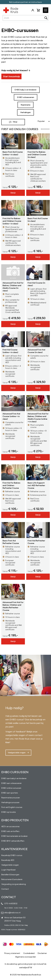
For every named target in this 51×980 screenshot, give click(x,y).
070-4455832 (11, 904)
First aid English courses (12, 807)
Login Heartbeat (8, 870)
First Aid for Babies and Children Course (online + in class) (12, 221)
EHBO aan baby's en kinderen (14, 778)
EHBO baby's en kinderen (26, 90)
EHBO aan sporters (10, 793)
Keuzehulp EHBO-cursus (12, 855)
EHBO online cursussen (11, 788)
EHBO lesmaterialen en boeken (14, 836)
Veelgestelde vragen (17, 753)
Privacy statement (12, 953)
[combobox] (26, 18)
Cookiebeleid (29, 953)
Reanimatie (26, 105)
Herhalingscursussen (10, 802)
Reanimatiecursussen (11, 798)
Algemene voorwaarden (26, 957)
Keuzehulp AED (8, 860)
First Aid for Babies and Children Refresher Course (11, 485)
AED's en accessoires (10, 827)
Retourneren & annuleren (12, 879)
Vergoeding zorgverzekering (14, 884)
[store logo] (9, 10)
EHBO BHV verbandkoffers (13, 841)
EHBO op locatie (8, 812)
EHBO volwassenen (26, 97)
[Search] (46, 18)
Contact (5, 889)
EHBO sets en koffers (10, 831)
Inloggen (33, 10)
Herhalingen (26, 112)
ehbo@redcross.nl (12, 913)
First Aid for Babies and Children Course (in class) (37, 155)
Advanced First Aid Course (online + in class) (11, 416)
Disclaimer (42, 953)
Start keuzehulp (11, 76)
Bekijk (13, 193)
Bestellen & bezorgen (10, 875)
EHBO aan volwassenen (11, 783)
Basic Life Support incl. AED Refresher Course (36, 485)
